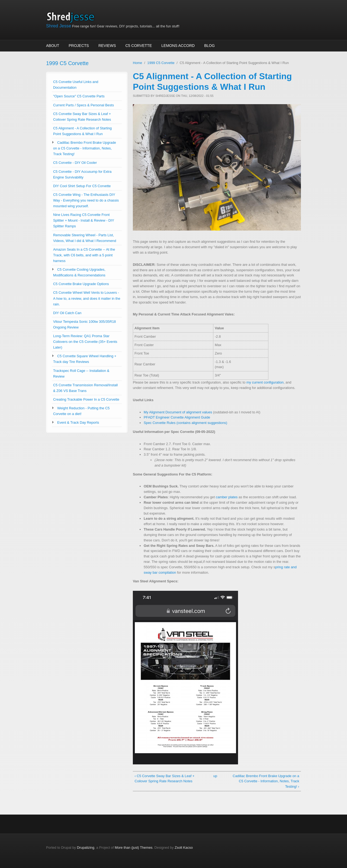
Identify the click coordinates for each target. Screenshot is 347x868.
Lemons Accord (178, 46)
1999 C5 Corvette (67, 63)
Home (137, 63)
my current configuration (265, 382)
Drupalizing (86, 848)
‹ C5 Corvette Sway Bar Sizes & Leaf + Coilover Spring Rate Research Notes (164, 779)
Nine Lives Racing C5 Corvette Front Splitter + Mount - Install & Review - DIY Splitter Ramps (84, 220)
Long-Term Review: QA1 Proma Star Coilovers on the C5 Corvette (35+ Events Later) (85, 342)
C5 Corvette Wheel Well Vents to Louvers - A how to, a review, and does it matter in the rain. (87, 298)
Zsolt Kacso (184, 848)
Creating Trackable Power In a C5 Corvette (86, 399)
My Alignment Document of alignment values (178, 412)
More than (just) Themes (134, 848)
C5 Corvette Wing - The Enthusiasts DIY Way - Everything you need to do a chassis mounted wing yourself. (86, 200)
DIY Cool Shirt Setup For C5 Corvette (82, 186)
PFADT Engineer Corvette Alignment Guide (177, 417)
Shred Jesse (59, 26)
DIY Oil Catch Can (67, 313)
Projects (79, 46)
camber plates (227, 497)
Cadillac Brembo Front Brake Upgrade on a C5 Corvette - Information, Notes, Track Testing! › (266, 781)
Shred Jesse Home (72, 17)
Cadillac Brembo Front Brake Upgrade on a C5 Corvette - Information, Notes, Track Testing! (85, 148)
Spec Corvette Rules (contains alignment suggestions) (185, 423)
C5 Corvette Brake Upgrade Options (81, 284)
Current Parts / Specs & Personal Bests (83, 105)
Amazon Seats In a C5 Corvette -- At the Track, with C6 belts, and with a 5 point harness (84, 255)
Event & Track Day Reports (78, 422)
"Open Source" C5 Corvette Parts (79, 96)
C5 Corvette (139, 46)
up (215, 776)
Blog (209, 46)
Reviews (107, 46)
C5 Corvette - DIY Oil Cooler (75, 163)
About (53, 46)
